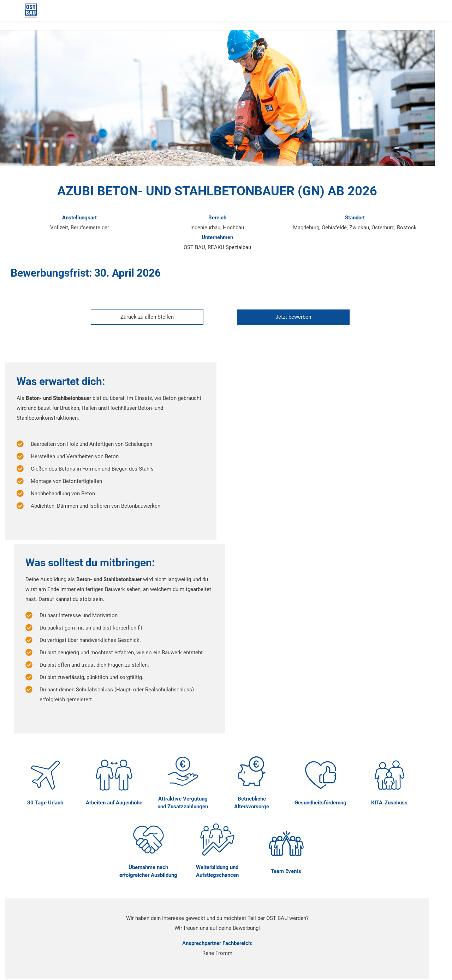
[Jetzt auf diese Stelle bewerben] (299, 323)
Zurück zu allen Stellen (156, 323)
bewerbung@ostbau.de (131, 917)
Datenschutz (253, 950)
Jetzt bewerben (302, 323)
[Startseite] (53, 11)
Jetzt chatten (295, 833)
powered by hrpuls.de (49, 969)
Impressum (41, 950)
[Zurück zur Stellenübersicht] (153, 323)
